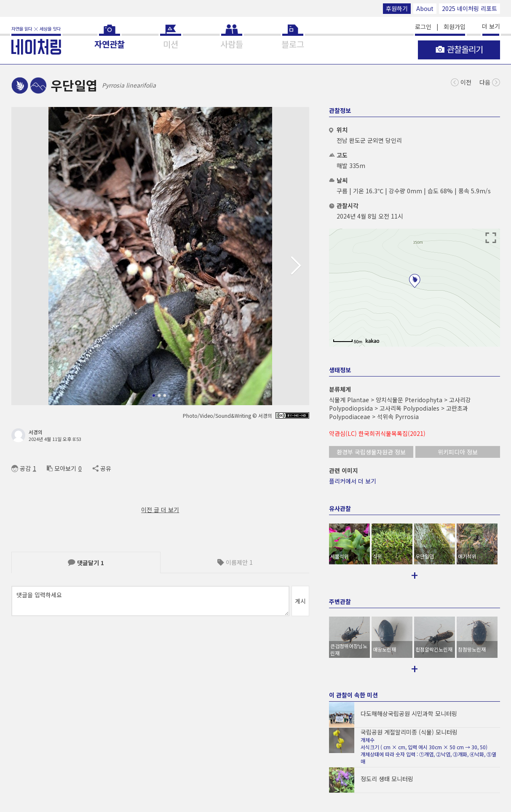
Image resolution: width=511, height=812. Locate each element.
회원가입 (455, 27)
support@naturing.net (291, 742)
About (425, 8)
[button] (300, 266)
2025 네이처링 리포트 (470, 8)
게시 (300, 601)
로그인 (423, 27)
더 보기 (491, 26)
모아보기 (62, 468)
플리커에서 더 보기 (353, 481)
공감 (21, 468)
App (102, 742)
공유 (102, 468)
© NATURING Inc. (31, 742)
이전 (461, 81)
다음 (490, 81)
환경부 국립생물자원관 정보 (371, 452)
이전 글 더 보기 (160, 510)
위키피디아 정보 (458, 452)
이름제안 (235, 562)
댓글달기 (86, 563)
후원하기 (397, 8)
